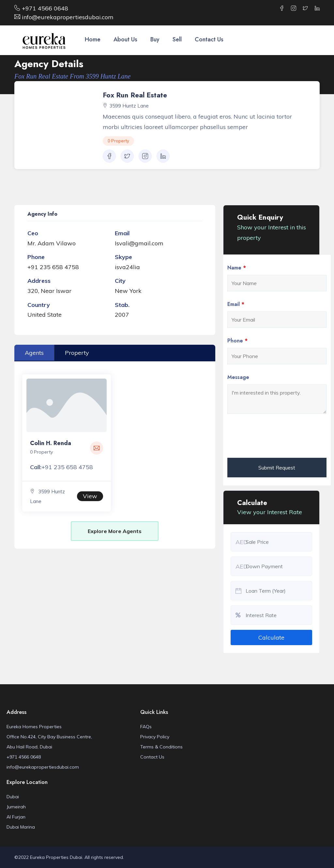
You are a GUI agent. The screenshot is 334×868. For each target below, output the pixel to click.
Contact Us (209, 39)
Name (237, 268)
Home (93, 39)
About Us (125, 39)
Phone (237, 341)
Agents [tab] (34, 353)
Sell (177, 39)
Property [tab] (77, 353)
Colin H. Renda (51, 443)
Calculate (271, 637)
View (90, 496)
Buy (155, 39)
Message (238, 377)
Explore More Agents (115, 531)
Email (236, 304)
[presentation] (277, 437)
